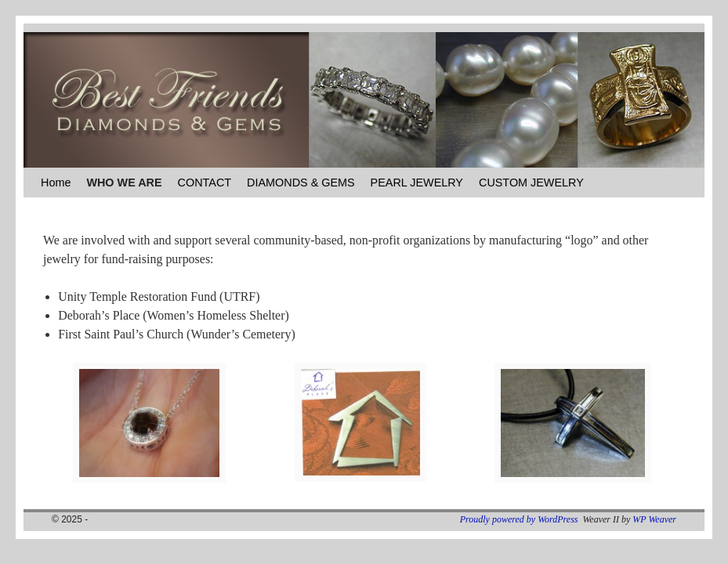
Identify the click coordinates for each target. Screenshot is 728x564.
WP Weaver (654, 519)
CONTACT (205, 183)
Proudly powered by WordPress (519, 519)
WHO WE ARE (124, 183)
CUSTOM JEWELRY (531, 183)
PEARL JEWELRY (417, 183)
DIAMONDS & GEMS (301, 183)
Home (56, 183)
